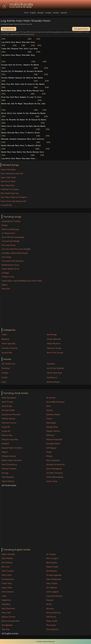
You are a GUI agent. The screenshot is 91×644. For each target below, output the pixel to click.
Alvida (5, 225)
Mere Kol (6, 289)
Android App (35, 32)
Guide (5, 377)
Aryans (49, 410)
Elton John (7, 575)
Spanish (64, 13)
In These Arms (8, 233)
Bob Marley (52, 563)
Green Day (7, 583)
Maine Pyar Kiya (54, 373)
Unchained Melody (11, 241)
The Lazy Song (8, 245)
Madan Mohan (53, 431)
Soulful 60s (7, 353)
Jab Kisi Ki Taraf (8, 181)
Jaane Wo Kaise (8, 170)
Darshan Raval (53, 415)
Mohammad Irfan (10, 440)
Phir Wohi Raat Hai (10, 193)
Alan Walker (7, 558)
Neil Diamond (8, 609)
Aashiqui (51, 364)
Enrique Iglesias (54, 575)
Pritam (49, 456)
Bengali (41, 13)
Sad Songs (52, 335)
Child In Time (8, 277)
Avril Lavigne (52, 558)
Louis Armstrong (54, 596)
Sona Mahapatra (54, 469)
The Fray (6, 629)
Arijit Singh (7, 406)
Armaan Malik (8, 410)
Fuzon (49, 419)
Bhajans (6, 339)
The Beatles (7, 625)
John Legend (52, 592)
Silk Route (51, 617)
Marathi (56, 13)
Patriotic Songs (54, 348)
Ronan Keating (53, 613)
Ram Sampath (53, 460)
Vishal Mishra (8, 481)
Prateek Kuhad (9, 456)
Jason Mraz (7, 588)
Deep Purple (52, 567)
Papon (5, 452)
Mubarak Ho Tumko (11, 221)
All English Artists (10, 634)
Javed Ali (6, 427)
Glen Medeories (54, 579)
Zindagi (5, 273)
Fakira (5, 285)
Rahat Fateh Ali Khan (12, 460)
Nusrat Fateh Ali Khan (12, 448)
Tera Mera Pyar (8, 185)
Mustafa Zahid (53, 444)
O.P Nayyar (51, 448)
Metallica (6, 604)
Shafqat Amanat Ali (55, 465)
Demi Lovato (8, 571)
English (33, 13)
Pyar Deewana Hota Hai (12, 174)
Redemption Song (10, 265)
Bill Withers (7, 563)
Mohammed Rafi (54, 440)
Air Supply (51, 554)
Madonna (6, 600)
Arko (48, 406)
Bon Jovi (6, 567)
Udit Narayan (8, 477)
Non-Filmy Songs (55, 353)
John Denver (8, 592)
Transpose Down (81, 29)
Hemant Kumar (9, 423)
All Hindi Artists (9, 485)
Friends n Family (9, 348)
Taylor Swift (52, 621)
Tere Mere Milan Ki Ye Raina (14, 197)
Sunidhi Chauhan (54, 473)
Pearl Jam (6, 613)
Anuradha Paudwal (55, 402)
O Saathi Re (6, 205)
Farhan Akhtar (8, 419)
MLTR (49, 604)
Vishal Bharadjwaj (55, 477)
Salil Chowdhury (9, 465)
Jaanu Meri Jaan (8, 177)
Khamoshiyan (53, 382)
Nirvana (50, 609)
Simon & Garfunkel (10, 621)
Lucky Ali (6, 431)
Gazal (4, 335)
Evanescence (8, 579)
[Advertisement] (46, 309)
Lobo (4, 596)
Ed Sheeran (52, 571)
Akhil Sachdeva (9, 398)
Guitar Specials (54, 339)
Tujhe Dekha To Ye (10, 269)
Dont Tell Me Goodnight (13, 237)
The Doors (51, 625)
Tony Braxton (52, 629)
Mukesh (5, 444)
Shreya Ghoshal (9, 469)
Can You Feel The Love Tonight (16, 249)
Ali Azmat (51, 398)
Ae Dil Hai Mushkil (55, 368)
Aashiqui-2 (52, 377)
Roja (4, 382)
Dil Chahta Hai (8, 364)
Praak (49, 452)
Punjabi (48, 13)
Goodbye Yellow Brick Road (15, 253)
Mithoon (50, 435)
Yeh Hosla (6, 257)
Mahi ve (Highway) (10, 229)
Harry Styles (52, 583)
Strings (5, 473)
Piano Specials (8, 344)
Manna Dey (7, 435)
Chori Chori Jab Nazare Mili (13, 201)
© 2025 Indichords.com (45, 642)
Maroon (50, 600)
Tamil (26, 13)
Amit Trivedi (7, 402)
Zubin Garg (52, 481)
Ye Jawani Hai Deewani (13, 261)
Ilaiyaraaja (51, 423)
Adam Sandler (8, 554)
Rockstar (6, 368)
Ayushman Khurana (11, 415)
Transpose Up (9, 29)
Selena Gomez (8, 617)
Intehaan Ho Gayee (10, 189)
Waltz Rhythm (54, 344)
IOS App (23, 32)
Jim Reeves (52, 588)
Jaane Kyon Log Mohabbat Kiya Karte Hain (22, 281)
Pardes (5, 373)
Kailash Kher (52, 427)
